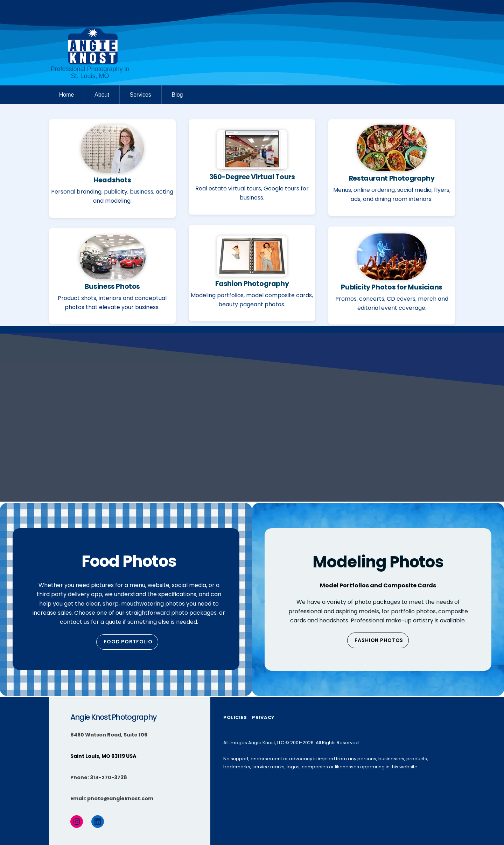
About (102, 95)
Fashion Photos (379, 640)
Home (67, 95)
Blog (177, 95)
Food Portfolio (128, 642)
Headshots (112, 180)
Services (140, 95)
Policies (235, 717)
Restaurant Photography (392, 178)
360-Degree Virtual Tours (252, 177)
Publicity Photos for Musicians (391, 287)
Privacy (263, 717)
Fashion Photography (252, 284)
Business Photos (112, 287)
